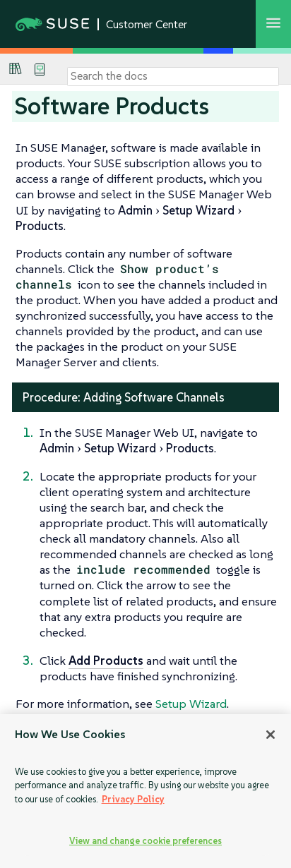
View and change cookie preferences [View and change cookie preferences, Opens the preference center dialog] (145, 841)
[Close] (271, 735)
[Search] (173, 76)
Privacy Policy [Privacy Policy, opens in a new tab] (133, 799)
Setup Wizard (191, 704)
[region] (145, 791)
